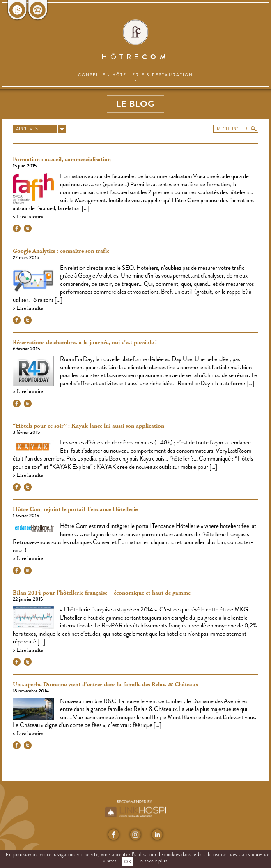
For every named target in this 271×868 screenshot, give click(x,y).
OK (127, 861)
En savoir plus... (154, 861)
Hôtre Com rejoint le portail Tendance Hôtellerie (75, 509)
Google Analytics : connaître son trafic (61, 251)
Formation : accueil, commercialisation (62, 160)
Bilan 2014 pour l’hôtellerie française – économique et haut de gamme (102, 593)
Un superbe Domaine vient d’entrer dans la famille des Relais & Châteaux (106, 685)
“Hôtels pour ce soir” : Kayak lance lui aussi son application (88, 426)
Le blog (135, 104)
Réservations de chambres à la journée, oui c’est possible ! (85, 343)
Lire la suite (29, 217)
